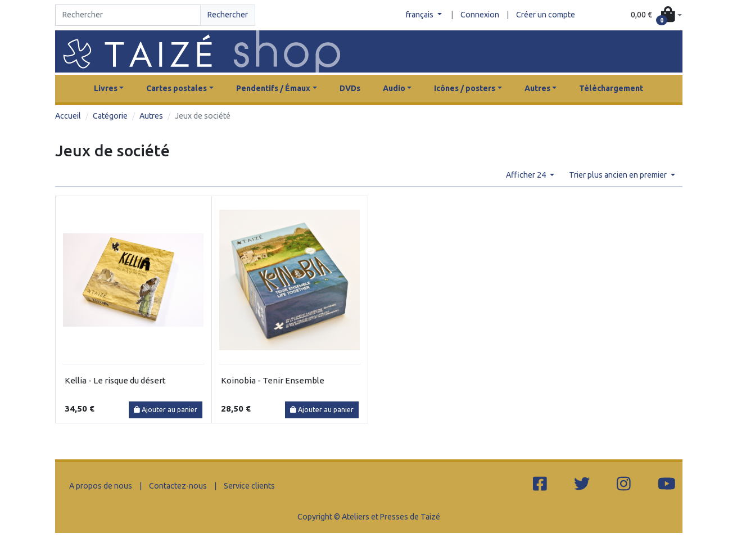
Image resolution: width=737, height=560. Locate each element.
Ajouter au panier (166, 410)
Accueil (68, 116)
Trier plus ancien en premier (619, 175)
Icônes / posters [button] (465, 88)
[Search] (128, 15)
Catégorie (110, 116)
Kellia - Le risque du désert (115, 380)
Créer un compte (546, 15)
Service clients (249, 486)
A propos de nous (101, 486)
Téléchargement (611, 88)
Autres (151, 116)
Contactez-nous (178, 486)
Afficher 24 (527, 175)
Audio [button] (394, 88)
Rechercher (228, 15)
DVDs (350, 88)
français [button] (421, 15)
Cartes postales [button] (177, 88)
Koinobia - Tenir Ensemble (273, 380)
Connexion (480, 15)
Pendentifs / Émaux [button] (273, 88)
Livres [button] (106, 88)
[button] (656, 15)
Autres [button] (537, 88)
